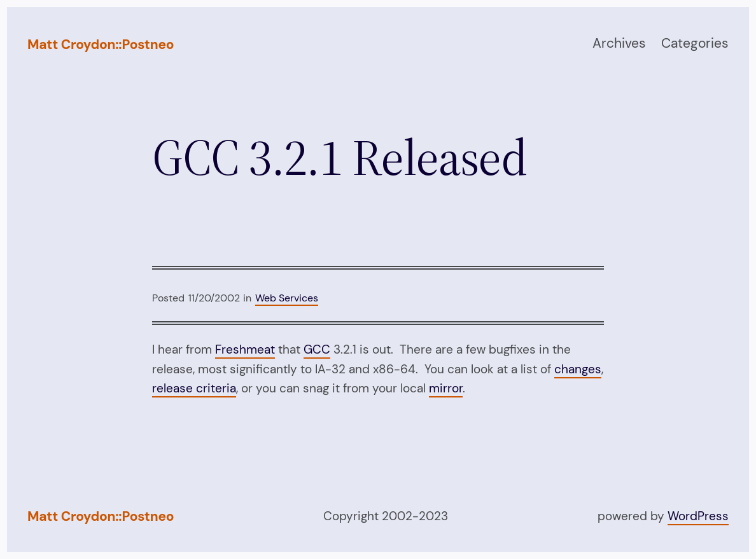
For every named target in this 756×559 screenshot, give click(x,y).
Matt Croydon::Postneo (101, 45)
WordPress (698, 516)
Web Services (287, 298)
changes (578, 369)
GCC (317, 349)
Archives (619, 43)
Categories (695, 43)
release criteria (194, 388)
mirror (446, 388)
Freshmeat (245, 349)
